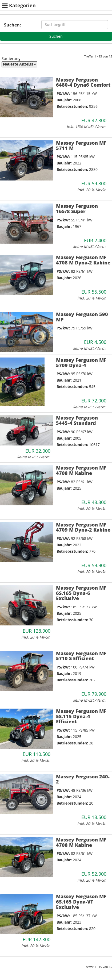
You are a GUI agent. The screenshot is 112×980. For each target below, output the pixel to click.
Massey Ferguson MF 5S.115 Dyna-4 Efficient (81, 716)
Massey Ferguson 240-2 (83, 779)
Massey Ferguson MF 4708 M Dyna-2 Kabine (83, 260)
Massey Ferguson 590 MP (82, 317)
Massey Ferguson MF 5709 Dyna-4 (81, 363)
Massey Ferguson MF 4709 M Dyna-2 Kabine (83, 527)
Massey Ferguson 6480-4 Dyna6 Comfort (83, 82)
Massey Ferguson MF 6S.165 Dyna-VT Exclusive (81, 902)
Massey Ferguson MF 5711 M (81, 145)
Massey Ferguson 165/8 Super (77, 209)
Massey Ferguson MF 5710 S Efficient (81, 656)
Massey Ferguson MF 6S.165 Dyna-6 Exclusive (81, 593)
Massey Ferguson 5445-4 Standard (77, 420)
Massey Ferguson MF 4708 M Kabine (81, 470)
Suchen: (13, 25)
